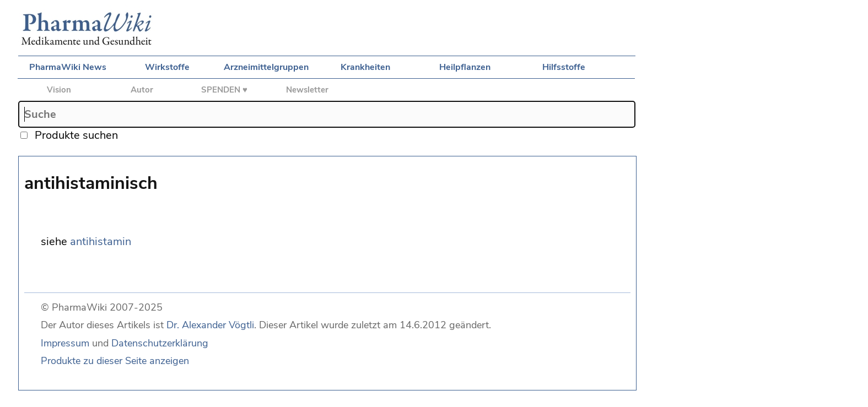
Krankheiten (365, 67)
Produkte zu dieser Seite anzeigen (115, 361)
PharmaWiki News (68, 67)
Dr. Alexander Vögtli (210, 325)
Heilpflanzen (465, 67)
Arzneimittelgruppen (266, 67)
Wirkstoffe (167, 67)
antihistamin (101, 242)
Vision (59, 90)
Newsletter (307, 90)
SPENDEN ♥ (224, 90)
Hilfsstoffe (564, 67)
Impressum (65, 343)
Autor (142, 90)
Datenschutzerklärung (160, 343)
